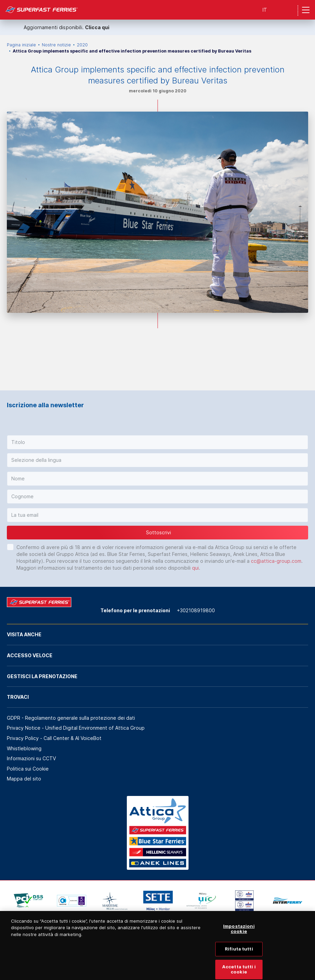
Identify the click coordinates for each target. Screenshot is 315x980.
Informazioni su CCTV (31, 758)
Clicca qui (97, 27)
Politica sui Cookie (28, 769)
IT (265, 10)
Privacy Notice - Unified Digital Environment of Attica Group (76, 728)
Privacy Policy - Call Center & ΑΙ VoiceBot (54, 738)
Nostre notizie (56, 45)
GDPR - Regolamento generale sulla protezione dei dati (71, 718)
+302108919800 (196, 610)
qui (195, 568)
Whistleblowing (24, 748)
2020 (82, 45)
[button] (157, 442)
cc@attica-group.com (276, 561)
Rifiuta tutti (239, 957)
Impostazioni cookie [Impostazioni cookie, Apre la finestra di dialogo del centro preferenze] (239, 936)
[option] (28, 901)
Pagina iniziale (21, 45)
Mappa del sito (24, 779)
